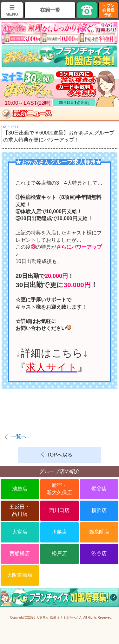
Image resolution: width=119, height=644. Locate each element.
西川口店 (59, 510)
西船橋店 (20, 553)
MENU (12, 14)
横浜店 (99, 510)
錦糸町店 (99, 532)
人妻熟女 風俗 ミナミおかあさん (59, 618)
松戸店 (59, 553)
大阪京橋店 (20, 575)
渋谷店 (99, 553)
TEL (87, 10)
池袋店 (20, 489)
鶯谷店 (99, 489)
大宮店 (20, 532)
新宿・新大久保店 (59, 489)
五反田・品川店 (20, 510)
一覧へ (19, 436)
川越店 (59, 532)
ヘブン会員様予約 (108, 10)
